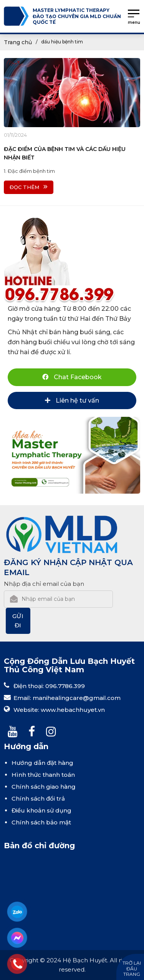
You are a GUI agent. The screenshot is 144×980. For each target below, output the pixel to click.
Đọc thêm (29, 187)
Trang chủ (18, 42)
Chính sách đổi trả (38, 798)
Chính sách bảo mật (41, 822)
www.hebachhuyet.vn (73, 710)
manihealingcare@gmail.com (77, 698)
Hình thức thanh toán (43, 775)
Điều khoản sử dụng (41, 810)
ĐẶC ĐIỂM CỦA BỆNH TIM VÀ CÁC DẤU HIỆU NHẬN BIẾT (65, 153)
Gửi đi (18, 621)
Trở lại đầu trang (132, 968)
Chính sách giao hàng (44, 787)
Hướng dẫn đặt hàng (42, 763)
